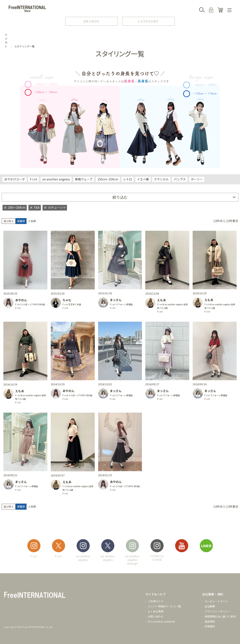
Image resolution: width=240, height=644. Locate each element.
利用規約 (210, 626)
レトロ (128, 179)
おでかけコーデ (15, 179)
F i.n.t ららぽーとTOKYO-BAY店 (30, 304)
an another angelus (56, 179)
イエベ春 (143, 179)
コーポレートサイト (216, 601)
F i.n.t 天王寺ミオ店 (72, 304)
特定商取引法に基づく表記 (220, 616)
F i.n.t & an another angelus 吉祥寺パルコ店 (172, 306)
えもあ (161, 300)
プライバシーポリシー (218, 611)
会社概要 (210, 606)
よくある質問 (156, 611)
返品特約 (210, 621)
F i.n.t (34, 179)
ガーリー (197, 179)
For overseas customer (161, 621)
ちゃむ (67, 300)
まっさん (116, 300)
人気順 (32, 221)
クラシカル (161, 179)
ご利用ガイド (156, 601)
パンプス (180, 179)
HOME (6, 40)
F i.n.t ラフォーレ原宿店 (121, 304)
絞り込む (120, 197)
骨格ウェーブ (84, 179)
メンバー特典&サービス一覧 (164, 606)
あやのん (21, 300)
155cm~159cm (108, 179)
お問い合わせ (156, 616)
